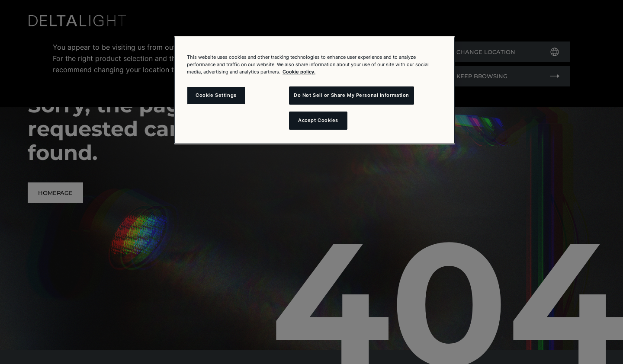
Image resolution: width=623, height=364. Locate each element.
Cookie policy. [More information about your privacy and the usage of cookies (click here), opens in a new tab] (299, 72)
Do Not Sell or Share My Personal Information (352, 95)
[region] (315, 90)
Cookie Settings (216, 95)
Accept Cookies (318, 120)
